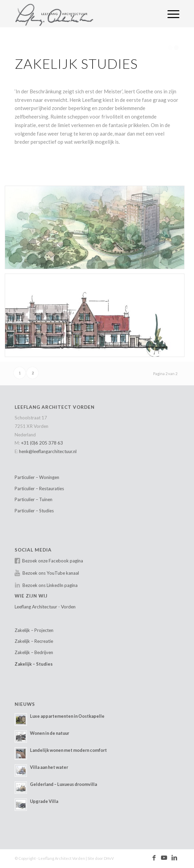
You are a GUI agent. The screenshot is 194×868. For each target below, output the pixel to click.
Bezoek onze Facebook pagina (53, 561)
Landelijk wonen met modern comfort (68, 750)
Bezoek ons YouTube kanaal (51, 573)
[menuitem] (170, 14)
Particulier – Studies (34, 511)
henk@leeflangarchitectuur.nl (48, 451)
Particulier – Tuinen (34, 499)
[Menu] (170, 14)
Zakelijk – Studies (34, 664)
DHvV (109, 858)
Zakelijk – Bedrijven (34, 652)
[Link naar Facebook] (154, 858)
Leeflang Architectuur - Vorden (45, 607)
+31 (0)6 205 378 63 (42, 443)
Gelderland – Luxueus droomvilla (63, 784)
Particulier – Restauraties (39, 489)
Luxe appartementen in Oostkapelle (67, 716)
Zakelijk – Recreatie (34, 641)
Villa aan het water (49, 767)
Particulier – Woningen (37, 477)
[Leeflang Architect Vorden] (81, 14)
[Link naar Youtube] (164, 858)
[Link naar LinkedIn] (174, 858)
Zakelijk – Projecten (34, 630)
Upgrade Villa (44, 801)
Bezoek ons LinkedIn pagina (50, 585)
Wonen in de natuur (50, 733)
